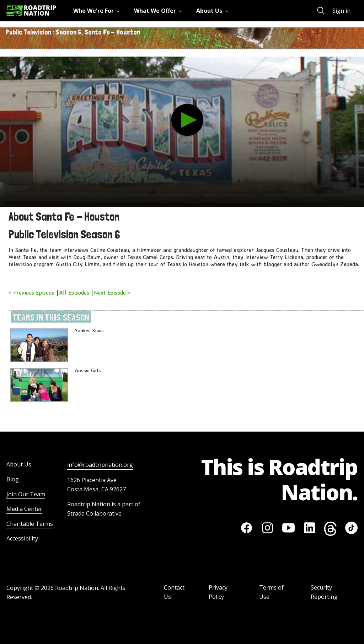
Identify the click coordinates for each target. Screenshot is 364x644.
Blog (13, 479)
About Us (19, 464)
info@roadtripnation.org (100, 465)
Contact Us (174, 592)
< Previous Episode (31, 292)
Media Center (24, 509)
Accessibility (22, 538)
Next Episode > (112, 292)
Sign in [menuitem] (341, 11)
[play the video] (187, 120)
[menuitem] (98, 11)
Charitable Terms (30, 524)
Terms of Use (271, 592)
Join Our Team (26, 494)
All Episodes (74, 292)
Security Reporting (324, 592)
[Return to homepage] (31, 10)
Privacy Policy (218, 592)
